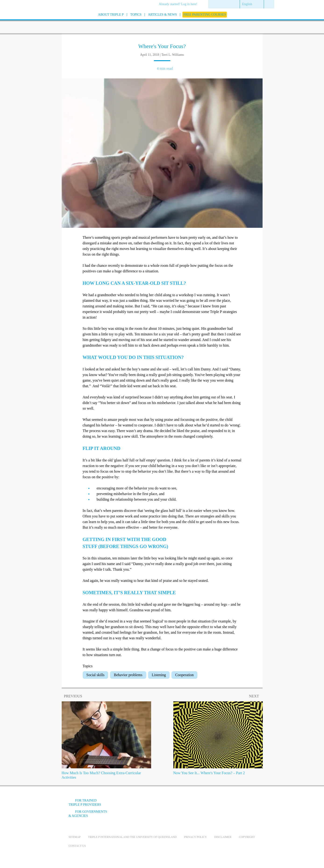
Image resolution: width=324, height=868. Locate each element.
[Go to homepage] (57, 21)
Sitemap (75, 837)
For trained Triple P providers (85, 803)
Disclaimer (223, 837)
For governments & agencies (88, 814)
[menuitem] (180, 4)
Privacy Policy (195, 837)
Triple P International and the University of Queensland (132, 837)
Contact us (77, 846)
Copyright (247, 837)
